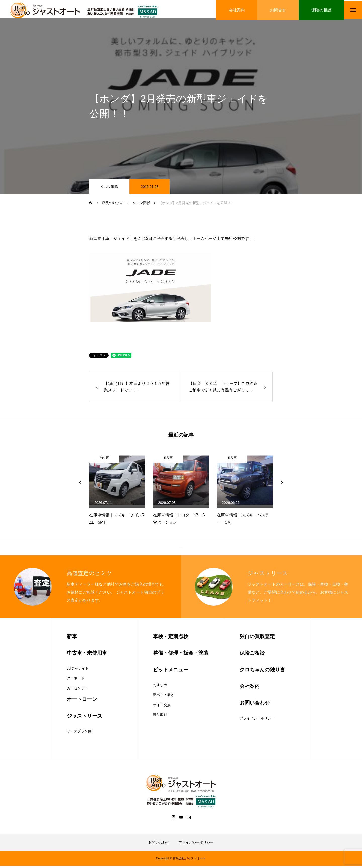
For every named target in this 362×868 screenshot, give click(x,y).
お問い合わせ (159, 844)
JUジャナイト (78, 670)
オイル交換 (162, 707)
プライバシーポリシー (257, 720)
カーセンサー (77, 690)
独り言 (104, 460)
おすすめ (160, 687)
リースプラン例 (79, 733)
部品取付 (160, 717)
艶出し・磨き (164, 697)
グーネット (76, 680)
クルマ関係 (109, 189)
